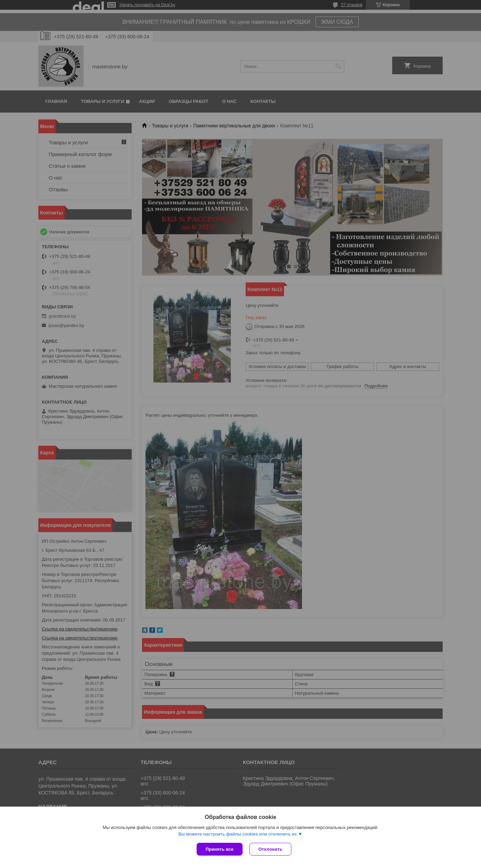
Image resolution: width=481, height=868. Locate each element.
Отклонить (270, 849)
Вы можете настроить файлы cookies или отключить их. (238, 834)
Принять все (220, 849)
